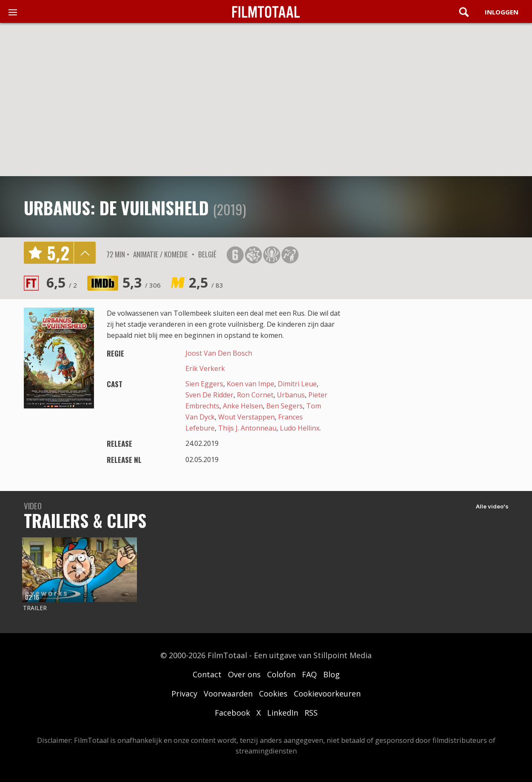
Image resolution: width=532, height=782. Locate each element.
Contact (207, 674)
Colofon (281, 674)
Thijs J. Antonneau (247, 428)
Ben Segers (284, 406)
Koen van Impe (250, 384)
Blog (331, 674)
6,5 (62, 282)
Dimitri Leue (297, 384)
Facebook (232, 713)
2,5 (206, 282)
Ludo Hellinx (300, 428)
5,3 (142, 282)
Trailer (35, 608)
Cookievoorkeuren (327, 694)
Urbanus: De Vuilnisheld (116, 208)
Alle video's (492, 506)
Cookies (273, 694)
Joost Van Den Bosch (219, 353)
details (85, 253)
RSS (311, 713)
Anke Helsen (243, 406)
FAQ (309, 674)
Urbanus (291, 395)
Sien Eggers (204, 384)
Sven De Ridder (209, 395)
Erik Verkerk (205, 368)
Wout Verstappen (246, 417)
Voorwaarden (228, 694)
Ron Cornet (255, 395)
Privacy (184, 694)
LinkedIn (283, 713)
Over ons (244, 674)
